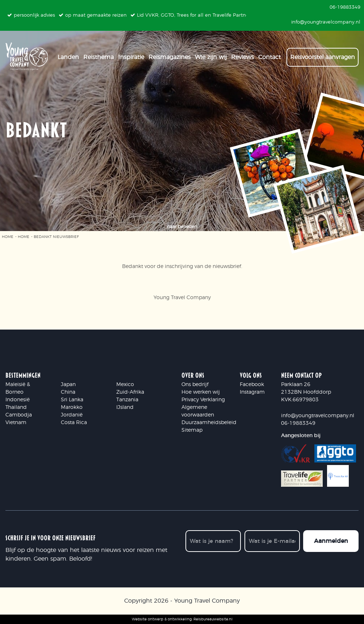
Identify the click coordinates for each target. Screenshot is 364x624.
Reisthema (99, 55)
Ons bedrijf (195, 385)
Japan (68, 385)
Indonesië (18, 400)
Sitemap (192, 430)
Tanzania (127, 400)
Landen (68, 55)
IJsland (125, 407)
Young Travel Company (207, 601)
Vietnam (16, 423)
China (68, 392)
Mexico (125, 385)
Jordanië (72, 415)
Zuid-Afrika (130, 392)
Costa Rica (74, 423)
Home (8, 237)
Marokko (72, 407)
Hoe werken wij (201, 392)
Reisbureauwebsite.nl (213, 619)
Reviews (242, 55)
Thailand (16, 407)
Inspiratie (131, 55)
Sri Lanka (72, 400)
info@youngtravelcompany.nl (318, 416)
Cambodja (19, 415)
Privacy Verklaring (203, 400)
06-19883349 (298, 423)
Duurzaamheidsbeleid (209, 423)
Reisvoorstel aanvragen (323, 55)
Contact (269, 55)
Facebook (252, 385)
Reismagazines (170, 55)
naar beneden (182, 227)
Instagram (252, 392)
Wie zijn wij (211, 55)
